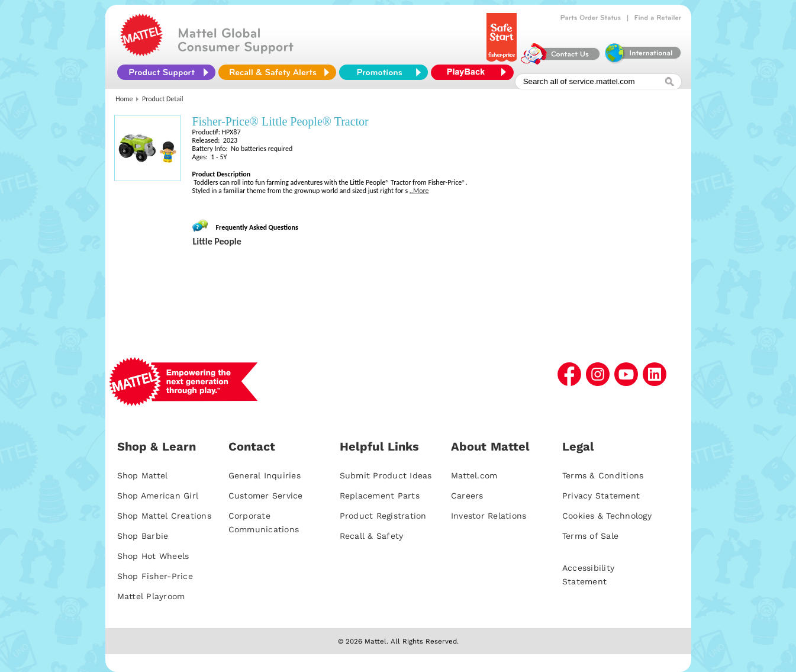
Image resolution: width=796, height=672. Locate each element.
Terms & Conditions (603, 475)
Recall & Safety (372, 536)
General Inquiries (265, 475)
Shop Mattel (143, 475)
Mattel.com (474, 475)
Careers (467, 496)
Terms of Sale (590, 536)
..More (419, 191)
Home (124, 99)
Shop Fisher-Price (155, 576)
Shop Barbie (143, 536)
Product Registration (383, 516)
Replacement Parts (380, 496)
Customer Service (266, 496)
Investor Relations (489, 516)
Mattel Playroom (151, 596)
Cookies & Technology (607, 516)
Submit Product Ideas (386, 475)
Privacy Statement (601, 496)
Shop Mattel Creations (164, 516)
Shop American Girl (158, 496)
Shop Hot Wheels (153, 556)
